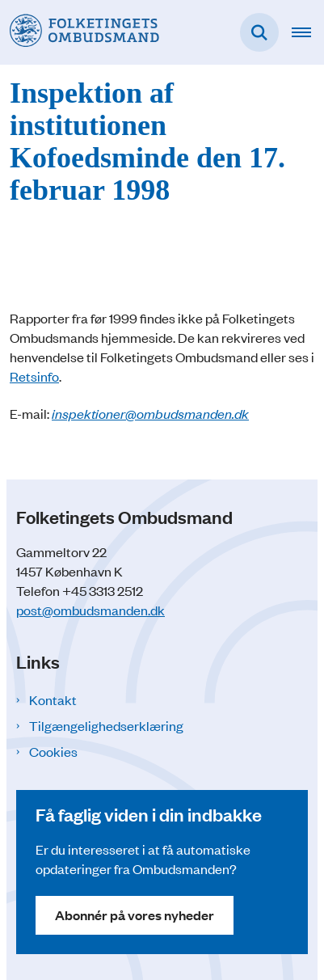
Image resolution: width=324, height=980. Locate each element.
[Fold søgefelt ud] (259, 32)
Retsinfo (34, 376)
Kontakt (53, 699)
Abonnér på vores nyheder (135, 915)
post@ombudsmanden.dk (90, 610)
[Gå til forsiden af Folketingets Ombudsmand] (80, 32)
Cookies (53, 751)
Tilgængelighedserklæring (106, 725)
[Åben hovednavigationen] (308, 32)
